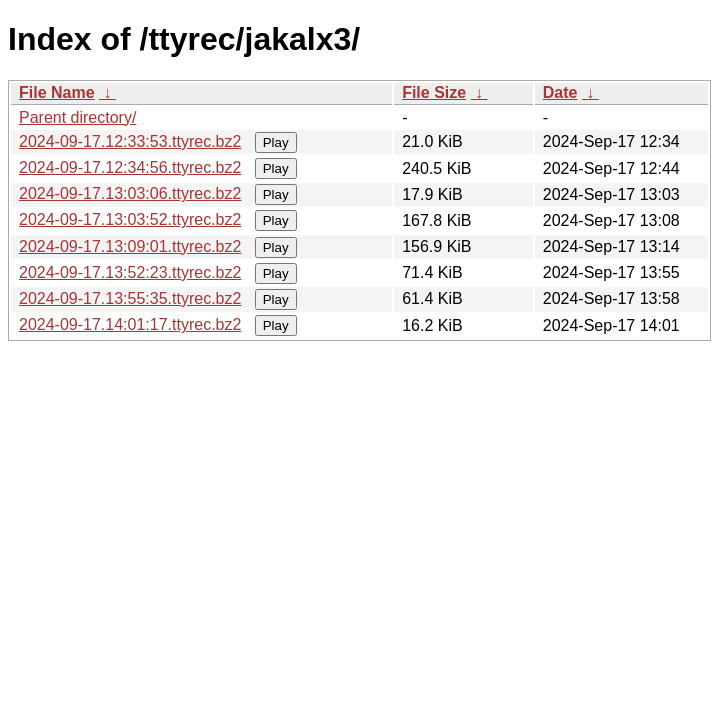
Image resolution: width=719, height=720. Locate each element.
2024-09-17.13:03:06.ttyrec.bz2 (130, 193)
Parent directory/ (77, 117)
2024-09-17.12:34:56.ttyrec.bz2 (130, 167)
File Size (434, 92)
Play (276, 142)
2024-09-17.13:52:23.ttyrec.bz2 (130, 272)
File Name (57, 92)
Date (560, 92)
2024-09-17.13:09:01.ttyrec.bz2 (130, 246)
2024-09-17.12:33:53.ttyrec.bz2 (130, 141)
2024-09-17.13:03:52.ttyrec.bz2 (130, 219)
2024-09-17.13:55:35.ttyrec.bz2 (130, 298)
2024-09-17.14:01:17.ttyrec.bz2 (130, 324)
